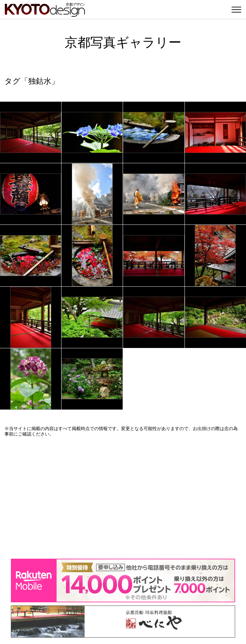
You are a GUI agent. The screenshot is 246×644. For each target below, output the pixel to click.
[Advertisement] (123, 498)
